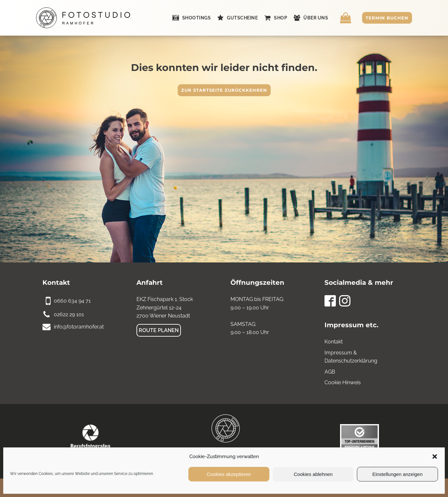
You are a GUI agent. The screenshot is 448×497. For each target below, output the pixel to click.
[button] (435, 457)
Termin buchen (387, 18)
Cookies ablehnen (313, 474)
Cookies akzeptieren (229, 474)
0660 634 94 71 (72, 301)
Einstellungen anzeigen (397, 474)
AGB (330, 372)
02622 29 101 (69, 314)
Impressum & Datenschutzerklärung (351, 357)
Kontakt (334, 342)
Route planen (159, 330)
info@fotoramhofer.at (79, 327)
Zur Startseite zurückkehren (224, 90)
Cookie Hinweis (343, 382)
